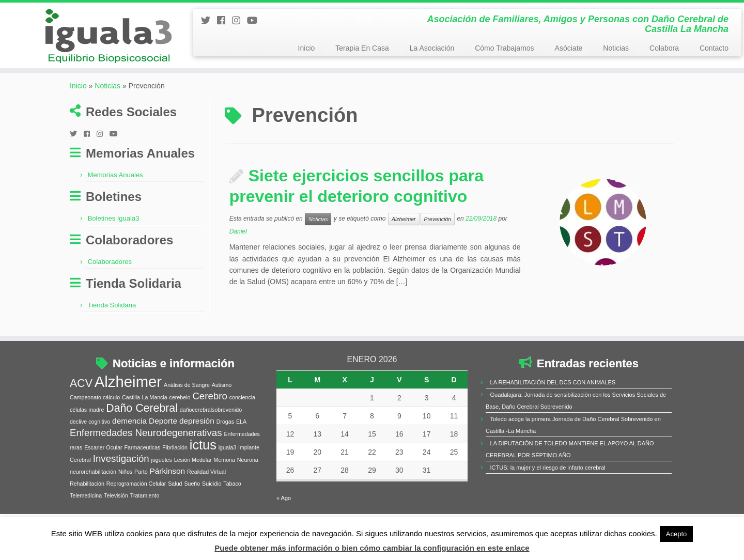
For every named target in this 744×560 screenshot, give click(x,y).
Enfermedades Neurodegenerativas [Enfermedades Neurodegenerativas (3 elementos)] (146, 452)
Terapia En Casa (362, 48)
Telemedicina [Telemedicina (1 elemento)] (86, 515)
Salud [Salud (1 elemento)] (175, 503)
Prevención (438, 238)
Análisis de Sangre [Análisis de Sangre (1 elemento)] (187, 404)
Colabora (664, 48)
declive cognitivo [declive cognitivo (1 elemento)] (90, 441)
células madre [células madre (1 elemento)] (87, 429)
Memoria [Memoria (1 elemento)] (224, 479)
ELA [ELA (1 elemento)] (241, 441)
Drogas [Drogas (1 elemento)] (225, 441)
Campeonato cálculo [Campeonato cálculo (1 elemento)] (95, 416)
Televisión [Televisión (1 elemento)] (116, 515)
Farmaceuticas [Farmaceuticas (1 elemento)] (143, 466)
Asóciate (569, 48)
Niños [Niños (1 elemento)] (125, 491)
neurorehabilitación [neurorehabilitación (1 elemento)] (93, 491)
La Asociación (432, 48)
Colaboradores (110, 281)
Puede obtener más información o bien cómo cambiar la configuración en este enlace (372, 548)
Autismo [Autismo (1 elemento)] (222, 404)
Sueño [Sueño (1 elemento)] (192, 503)
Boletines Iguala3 (114, 238)
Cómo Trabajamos (504, 48)
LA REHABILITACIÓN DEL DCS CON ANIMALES (553, 401)
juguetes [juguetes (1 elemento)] (162, 479)
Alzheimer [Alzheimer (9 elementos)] (128, 401)
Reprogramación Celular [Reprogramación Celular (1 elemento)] (136, 503)
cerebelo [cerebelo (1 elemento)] (180, 416)
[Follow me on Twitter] (209, 21)
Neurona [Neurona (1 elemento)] (248, 479)
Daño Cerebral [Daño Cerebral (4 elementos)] (142, 427)
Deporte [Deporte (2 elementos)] (163, 440)
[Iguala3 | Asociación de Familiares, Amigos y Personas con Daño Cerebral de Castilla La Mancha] (86, 42)
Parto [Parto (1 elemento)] (141, 491)
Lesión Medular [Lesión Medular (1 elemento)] (193, 479)
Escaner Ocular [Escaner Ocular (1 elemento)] (103, 466)
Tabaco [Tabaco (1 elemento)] (232, 503)
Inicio (307, 48)
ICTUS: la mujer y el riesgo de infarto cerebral (548, 487)
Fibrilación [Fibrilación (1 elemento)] (175, 466)
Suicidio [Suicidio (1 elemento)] (212, 503)
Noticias (616, 48)
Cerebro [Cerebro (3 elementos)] (210, 415)
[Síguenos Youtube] (255, 21)
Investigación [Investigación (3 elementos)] (121, 478)
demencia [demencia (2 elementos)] (129, 440)
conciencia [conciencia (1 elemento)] (242, 416)
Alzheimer (404, 238)
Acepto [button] (676, 534)
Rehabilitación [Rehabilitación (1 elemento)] (87, 503)
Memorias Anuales (115, 195)
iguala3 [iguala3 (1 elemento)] (227, 466)
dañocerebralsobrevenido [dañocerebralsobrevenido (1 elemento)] (211, 429)
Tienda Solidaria (112, 325)
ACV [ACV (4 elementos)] (81, 402)
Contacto (714, 48)
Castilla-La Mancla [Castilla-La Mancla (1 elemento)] (145, 416)
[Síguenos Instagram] (239, 21)
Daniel (238, 251)
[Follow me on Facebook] (224, 21)
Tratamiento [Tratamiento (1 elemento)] (145, 515)
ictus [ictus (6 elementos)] (203, 464)
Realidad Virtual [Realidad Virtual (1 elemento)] (206, 491)
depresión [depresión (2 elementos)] (197, 440)
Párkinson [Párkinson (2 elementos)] (167, 490)
